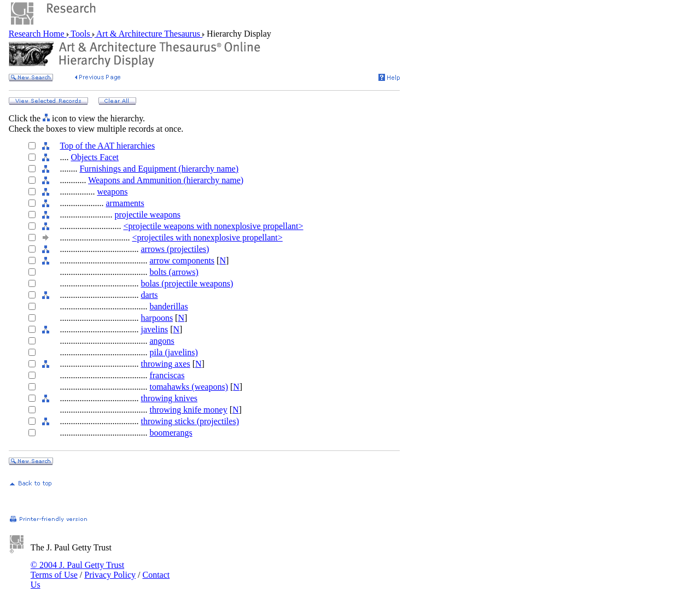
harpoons (157, 318)
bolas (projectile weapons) (187, 283)
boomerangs (171, 433)
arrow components (182, 260)
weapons (112, 192)
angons (162, 341)
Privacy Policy (110, 575)
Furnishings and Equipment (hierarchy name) (159, 169)
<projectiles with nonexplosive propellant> (207, 237)
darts (149, 295)
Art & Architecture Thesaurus (148, 34)
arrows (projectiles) (175, 249)
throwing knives (169, 398)
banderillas (168, 306)
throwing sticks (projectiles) (190, 421)
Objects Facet (95, 157)
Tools (81, 34)
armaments (125, 203)
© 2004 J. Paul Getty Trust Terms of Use (77, 570)
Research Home (38, 34)
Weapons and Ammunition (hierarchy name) (166, 180)
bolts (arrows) (174, 272)
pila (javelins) (173, 352)
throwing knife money (188, 410)
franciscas (167, 375)
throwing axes (165, 364)
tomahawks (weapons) (189, 387)
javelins (154, 329)
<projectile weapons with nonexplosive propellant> (213, 226)
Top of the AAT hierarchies (107, 146)
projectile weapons (147, 215)
